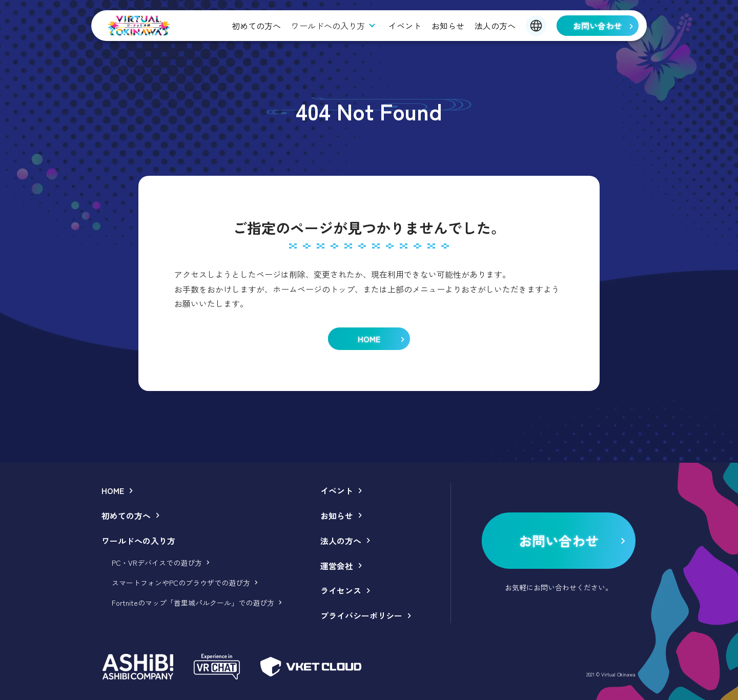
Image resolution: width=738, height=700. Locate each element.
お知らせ (448, 26)
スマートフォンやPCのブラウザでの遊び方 (181, 583)
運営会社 (337, 566)
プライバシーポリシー (361, 615)
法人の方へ (495, 26)
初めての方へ (256, 26)
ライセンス (341, 590)
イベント (405, 26)
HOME (113, 490)
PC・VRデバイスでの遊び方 (157, 563)
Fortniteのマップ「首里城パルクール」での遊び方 (193, 603)
